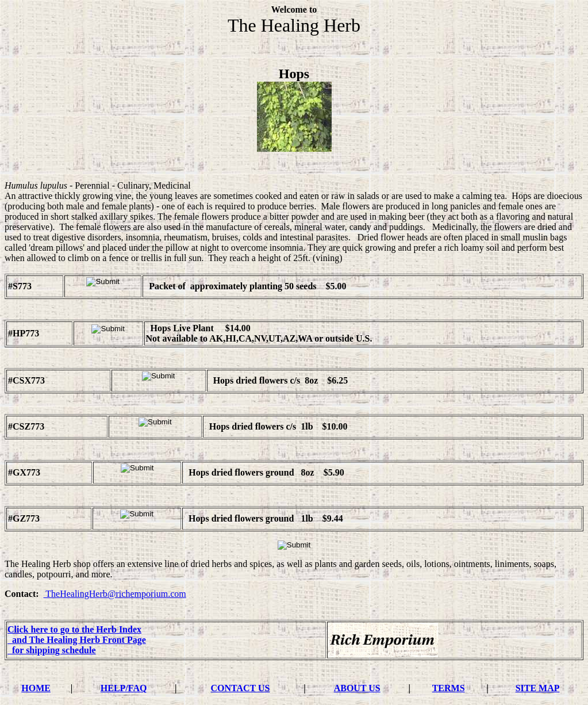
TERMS (449, 688)
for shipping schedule (52, 650)
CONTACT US (240, 688)
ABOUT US (357, 688)
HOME (36, 688)
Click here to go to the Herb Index (74, 629)
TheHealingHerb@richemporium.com (115, 594)
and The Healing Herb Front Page (77, 640)
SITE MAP (538, 688)
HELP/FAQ (124, 688)
